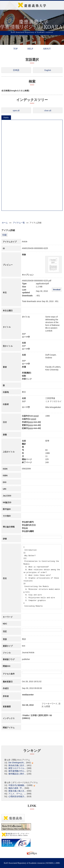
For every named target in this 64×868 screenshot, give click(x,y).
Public (6, 117)
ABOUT (47, 49)
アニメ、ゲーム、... (17, 794)
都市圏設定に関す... (17, 774)
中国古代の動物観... (17, 785)
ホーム (5, 223)
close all (48, 110)
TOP (15, 49)
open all (16, 110)
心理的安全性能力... (17, 796)
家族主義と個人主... (17, 791)
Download (57, 290)
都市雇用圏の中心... (17, 771)
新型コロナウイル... (17, 768)
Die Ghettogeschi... (17, 763)
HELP (30, 49)
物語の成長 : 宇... (16, 788)
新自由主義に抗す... (17, 765)
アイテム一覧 (19, 223)
